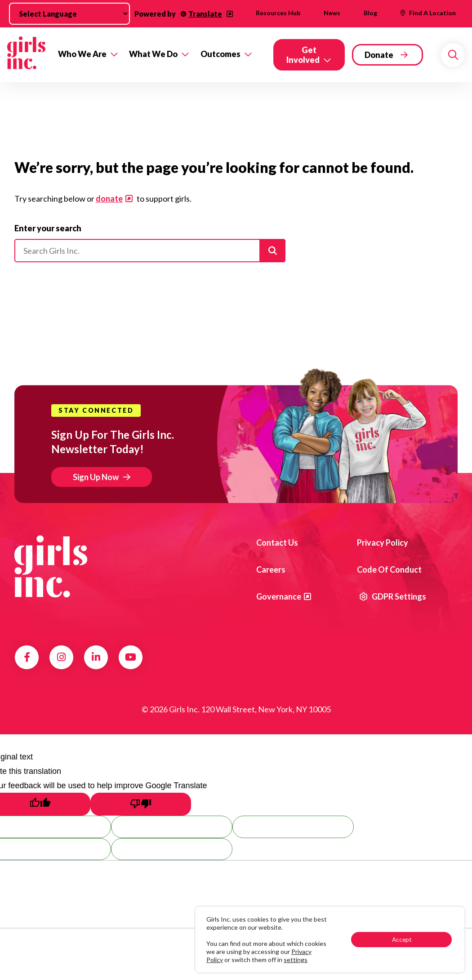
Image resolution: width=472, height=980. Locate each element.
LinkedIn (96, 657)
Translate (205, 14)
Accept (401, 939)
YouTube (131, 657)
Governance (279, 596)
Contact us (277, 543)
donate (109, 199)
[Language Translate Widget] (69, 14)
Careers (271, 569)
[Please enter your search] (150, 251)
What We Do (153, 54)
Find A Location (432, 13)
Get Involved (303, 55)
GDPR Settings (393, 596)
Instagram (61, 657)
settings (296, 960)
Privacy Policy (383, 543)
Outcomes (220, 54)
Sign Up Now (96, 477)
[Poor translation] (141, 804)
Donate (379, 55)
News (332, 13)
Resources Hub (278, 13)
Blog (370, 13)
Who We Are (82, 54)
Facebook (27, 657)
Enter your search (48, 228)
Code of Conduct (389, 569)
